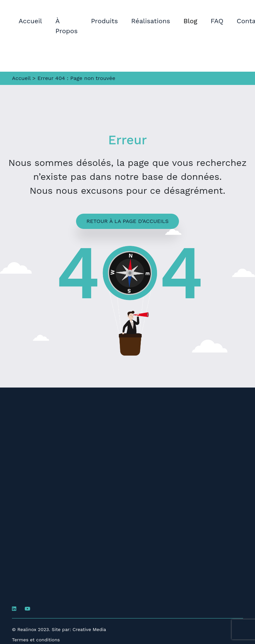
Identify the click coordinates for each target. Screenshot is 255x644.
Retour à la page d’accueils (127, 221)
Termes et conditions (36, 640)
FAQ (217, 21)
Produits (104, 21)
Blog (190, 21)
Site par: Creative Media (79, 629)
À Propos (67, 26)
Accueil (30, 21)
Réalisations (151, 21)
